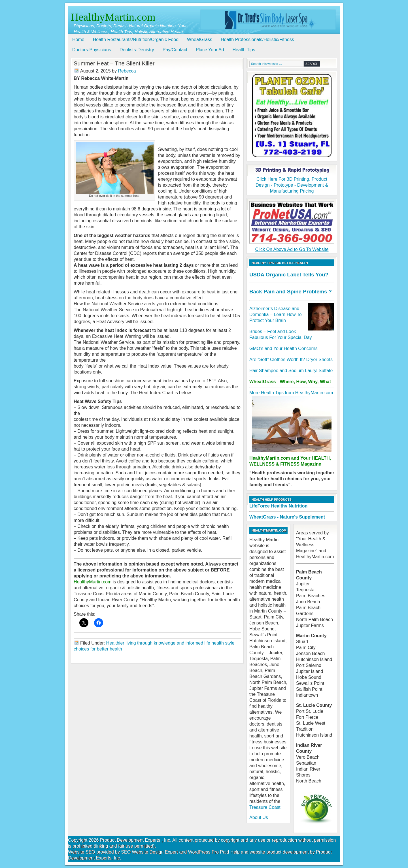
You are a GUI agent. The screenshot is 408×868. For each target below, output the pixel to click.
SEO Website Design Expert (149, 852)
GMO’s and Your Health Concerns (283, 348)
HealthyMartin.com (113, 17)
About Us (259, 817)
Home (78, 40)
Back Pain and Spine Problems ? (291, 292)
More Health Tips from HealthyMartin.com (291, 393)
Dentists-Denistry (137, 50)
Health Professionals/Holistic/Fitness (257, 40)
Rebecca (127, 71)
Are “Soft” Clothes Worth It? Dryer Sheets (291, 360)
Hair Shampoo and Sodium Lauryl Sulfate (291, 371)
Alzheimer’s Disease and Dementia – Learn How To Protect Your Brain (276, 314)
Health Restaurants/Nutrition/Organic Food (136, 40)
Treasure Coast (265, 807)
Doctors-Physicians (92, 50)
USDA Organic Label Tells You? (289, 275)
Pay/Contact (175, 50)
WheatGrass (200, 40)
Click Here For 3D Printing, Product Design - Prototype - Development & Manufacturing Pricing (292, 180)
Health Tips (244, 50)
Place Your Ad (210, 50)
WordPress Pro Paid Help (214, 852)
